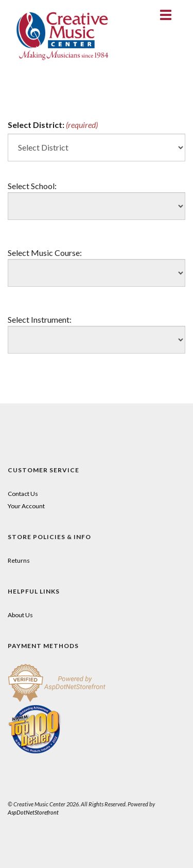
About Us (20, 615)
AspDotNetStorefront (33, 812)
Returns (19, 560)
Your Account (26, 506)
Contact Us (23, 494)
